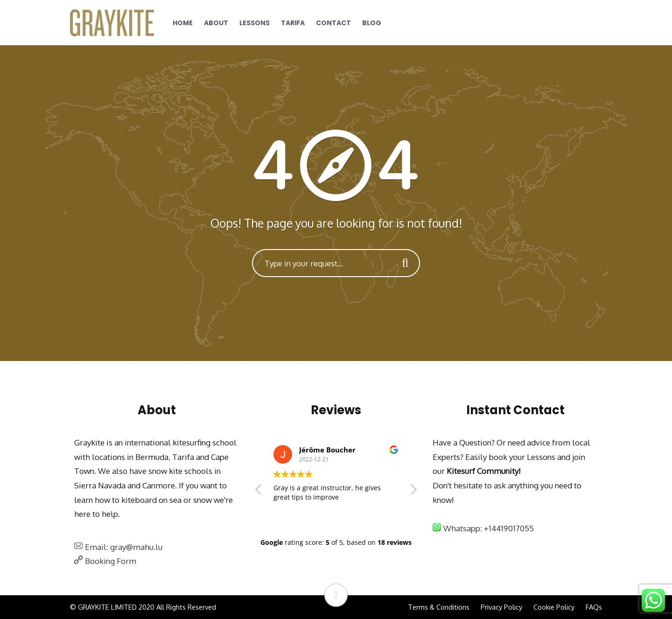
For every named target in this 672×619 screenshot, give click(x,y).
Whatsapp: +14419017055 (489, 528)
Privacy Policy (501, 607)
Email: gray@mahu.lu (124, 547)
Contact (333, 23)
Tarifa (293, 23)
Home (183, 23)
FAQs (594, 607)
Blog (372, 23)
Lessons (255, 23)
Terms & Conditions (439, 607)
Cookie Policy (554, 607)
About (216, 23)
